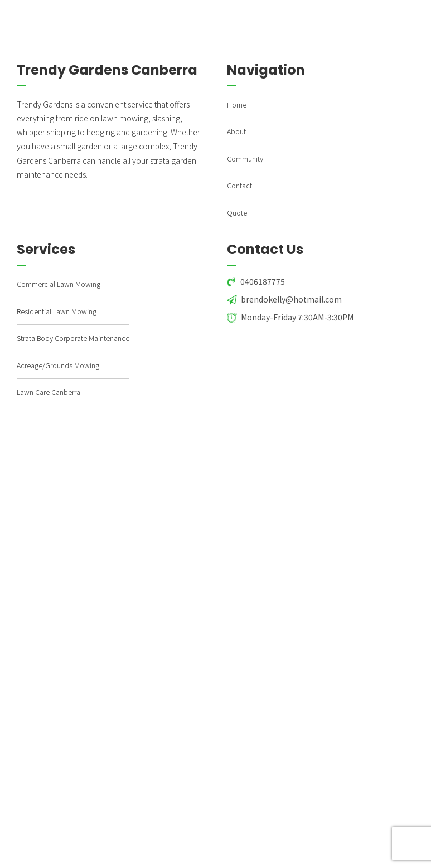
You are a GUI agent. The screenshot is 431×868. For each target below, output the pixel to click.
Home (237, 104)
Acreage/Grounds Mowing (58, 365)
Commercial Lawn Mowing (59, 284)
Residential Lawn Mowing (57, 311)
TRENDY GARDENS (107, 15)
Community (245, 159)
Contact (239, 185)
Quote (237, 213)
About (236, 131)
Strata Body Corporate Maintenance (73, 338)
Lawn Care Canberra (49, 392)
